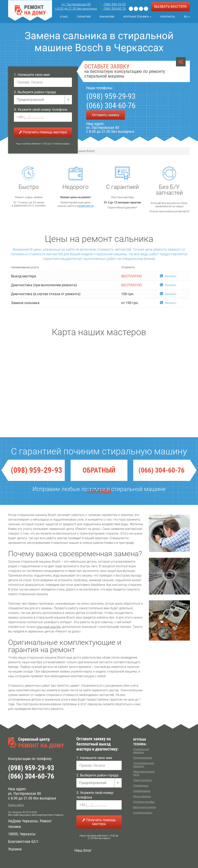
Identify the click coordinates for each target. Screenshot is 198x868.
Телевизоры (141, 786)
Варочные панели (145, 807)
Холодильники (143, 758)
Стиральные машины (141, 751)
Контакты (168, 17)
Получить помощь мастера (43, 132)
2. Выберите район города (35, 92)
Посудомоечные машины (144, 765)
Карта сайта (16, 805)
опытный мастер (49, 627)
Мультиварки (142, 796)
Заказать (168, 276)
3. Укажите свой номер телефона (41, 109)
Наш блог (83, 850)
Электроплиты (143, 780)
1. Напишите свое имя (32, 75)
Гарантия (84, 17)
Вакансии (107, 17)
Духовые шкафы (144, 802)
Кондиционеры (143, 813)
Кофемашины (142, 791)
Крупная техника (137, 17)
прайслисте (85, 206)
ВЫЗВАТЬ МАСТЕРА (170, 6)
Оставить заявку (106, 115)
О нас (64, 17)
